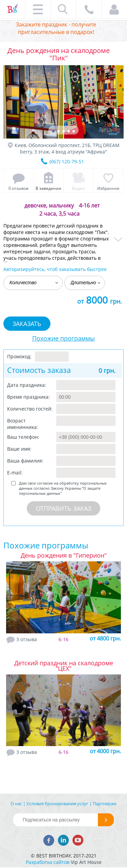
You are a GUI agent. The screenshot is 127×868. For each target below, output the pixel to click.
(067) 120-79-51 (67, 161)
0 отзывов (18, 188)
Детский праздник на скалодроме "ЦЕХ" (64, 666)
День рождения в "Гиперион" (64, 555)
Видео (78, 188)
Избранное (108, 188)
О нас (16, 803)
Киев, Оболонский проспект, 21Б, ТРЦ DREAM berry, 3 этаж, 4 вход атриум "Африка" (67, 148)
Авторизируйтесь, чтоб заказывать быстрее (55, 269)
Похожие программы (63, 338)
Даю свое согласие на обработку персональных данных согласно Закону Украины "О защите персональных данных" (63, 488)
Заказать (27, 324)
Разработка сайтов (48, 862)
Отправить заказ (63, 508)
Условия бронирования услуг (57, 803)
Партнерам (105, 803)
